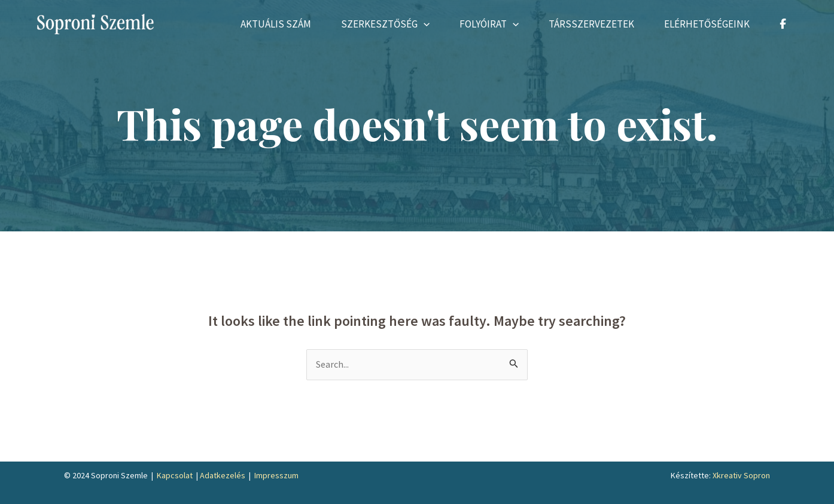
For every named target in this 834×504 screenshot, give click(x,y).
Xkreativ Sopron (741, 475)
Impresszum (276, 475)
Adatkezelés (223, 475)
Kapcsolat (175, 475)
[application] (424, 24)
